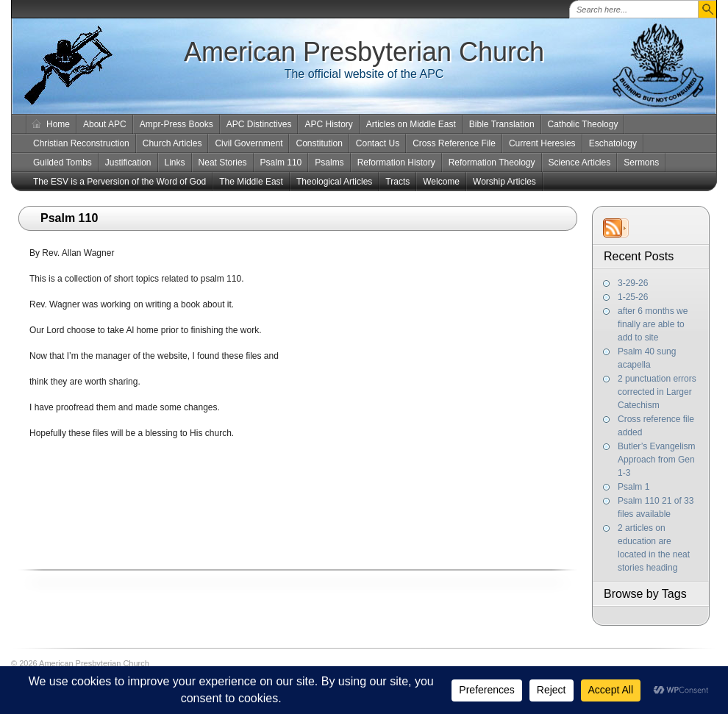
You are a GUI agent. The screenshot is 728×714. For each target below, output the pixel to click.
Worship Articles (504, 182)
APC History (328, 124)
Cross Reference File (454, 143)
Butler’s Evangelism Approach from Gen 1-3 (657, 460)
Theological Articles (334, 182)
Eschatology (613, 143)
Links (175, 163)
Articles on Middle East (411, 124)
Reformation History (396, 163)
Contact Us (378, 143)
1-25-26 (633, 297)
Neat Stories (223, 163)
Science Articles (580, 163)
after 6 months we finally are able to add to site (653, 324)
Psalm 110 (281, 163)
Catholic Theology (583, 124)
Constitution (319, 143)
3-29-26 (633, 283)
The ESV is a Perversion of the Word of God (119, 182)
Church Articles (172, 143)
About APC (105, 124)
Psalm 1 (634, 487)
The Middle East (251, 182)
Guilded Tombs (63, 163)
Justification (128, 163)
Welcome (441, 182)
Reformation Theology (492, 163)
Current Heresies (542, 143)
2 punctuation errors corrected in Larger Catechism (657, 392)
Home (58, 124)
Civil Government (249, 143)
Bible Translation (502, 124)
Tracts (397, 182)
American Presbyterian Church (364, 52)
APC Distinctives (259, 124)
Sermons (641, 163)
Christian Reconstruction (81, 143)
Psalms (329, 163)
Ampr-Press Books (176, 124)
